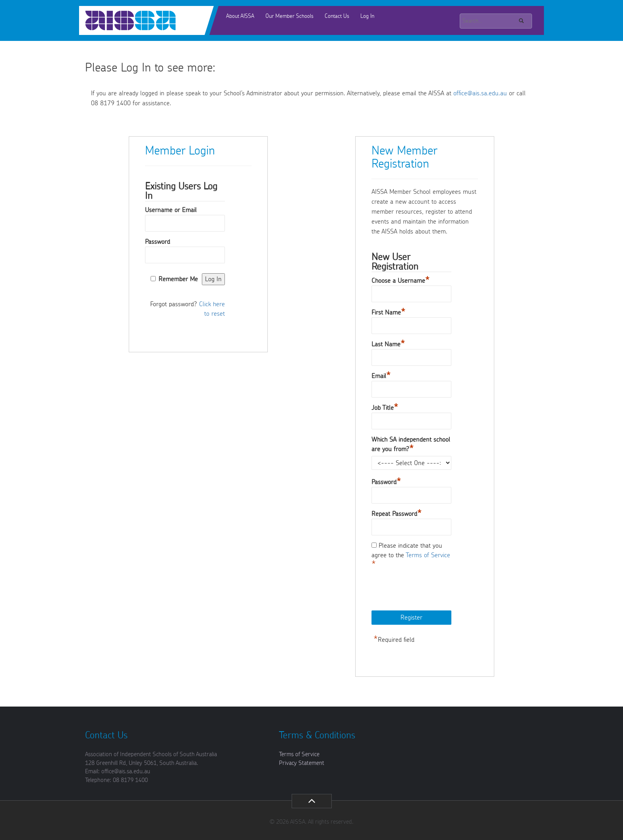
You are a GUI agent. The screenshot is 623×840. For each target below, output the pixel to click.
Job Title (385, 408)
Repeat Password (397, 514)
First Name (388, 313)
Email (381, 376)
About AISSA (240, 16)
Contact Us (337, 16)
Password (158, 242)
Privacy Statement (302, 763)
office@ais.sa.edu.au (480, 93)
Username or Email (171, 210)
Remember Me (178, 279)
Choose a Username (400, 281)
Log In (367, 16)
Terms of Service (428, 555)
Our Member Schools (289, 16)
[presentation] (432, 591)
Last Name (388, 344)
